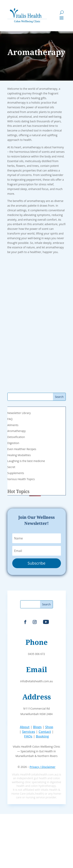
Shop (49, 727)
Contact (45, 732)
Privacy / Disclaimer (43, 767)
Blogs (37, 727)
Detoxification (16, 437)
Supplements (16, 473)
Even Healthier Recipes (22, 449)
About (25, 727)
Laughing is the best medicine (26, 461)
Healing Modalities (19, 455)
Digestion (13, 443)
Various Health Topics (21, 479)
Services (29, 732)
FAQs (28, 736)
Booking (42, 736)
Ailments (13, 425)
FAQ (10, 419)
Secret (11, 467)
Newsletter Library (19, 413)
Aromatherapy (17, 431)
